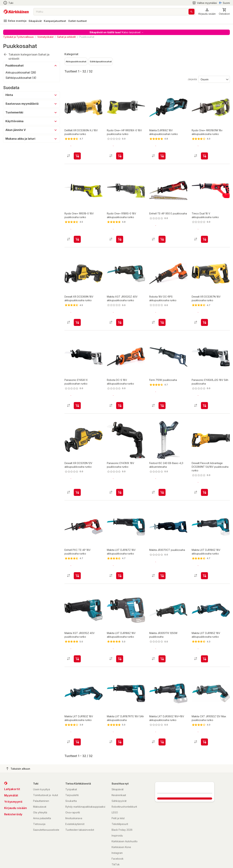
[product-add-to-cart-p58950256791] (120, 153)
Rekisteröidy (13, 790)
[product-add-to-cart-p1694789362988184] (162, 477)
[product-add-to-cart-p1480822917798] (204, 558)
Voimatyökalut (45, 37)
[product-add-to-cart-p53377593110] (120, 313)
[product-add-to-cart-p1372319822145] (162, 558)
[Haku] (191, 12)
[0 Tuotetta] (224, 12)
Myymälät (11, 772)
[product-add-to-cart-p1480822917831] (120, 558)
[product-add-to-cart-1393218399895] (77, 153)
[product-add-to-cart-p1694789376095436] (162, 313)
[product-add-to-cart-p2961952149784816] (162, 233)
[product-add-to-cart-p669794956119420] (77, 477)
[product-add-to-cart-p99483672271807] (204, 477)
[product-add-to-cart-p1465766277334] (204, 638)
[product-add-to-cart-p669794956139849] (77, 313)
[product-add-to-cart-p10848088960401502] (162, 638)
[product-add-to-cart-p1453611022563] (204, 718)
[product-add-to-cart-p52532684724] (77, 233)
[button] (207, 12)
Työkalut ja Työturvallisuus (18, 37)
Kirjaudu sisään (16, 784)
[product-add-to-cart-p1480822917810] (120, 718)
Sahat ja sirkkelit (66, 37)
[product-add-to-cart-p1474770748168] (120, 233)
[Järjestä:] (214, 79)
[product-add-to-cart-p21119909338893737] (204, 313)
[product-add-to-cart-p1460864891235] (204, 153)
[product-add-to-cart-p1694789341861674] (120, 394)
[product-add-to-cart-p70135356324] (162, 153)
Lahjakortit (12, 765)
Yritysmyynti (13, 778)
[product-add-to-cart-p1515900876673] (120, 638)
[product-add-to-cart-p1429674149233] (77, 558)
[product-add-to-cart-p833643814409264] (77, 638)
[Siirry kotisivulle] (16, 12)
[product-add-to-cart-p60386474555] (204, 394)
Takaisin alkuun (18, 745)
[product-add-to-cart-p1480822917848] (162, 718)
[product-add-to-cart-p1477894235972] (162, 394)
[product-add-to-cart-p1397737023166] (77, 718)
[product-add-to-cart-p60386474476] (120, 477)
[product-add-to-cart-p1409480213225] (77, 394)
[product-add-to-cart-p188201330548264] (204, 233)
